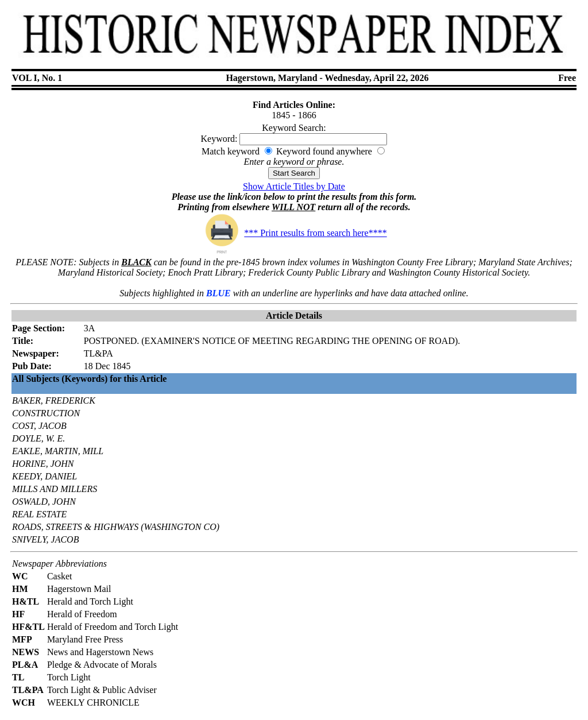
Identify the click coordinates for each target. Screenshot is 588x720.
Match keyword (231, 151)
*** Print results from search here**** (294, 233)
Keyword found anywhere (324, 151)
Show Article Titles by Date (294, 186)
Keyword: (219, 139)
